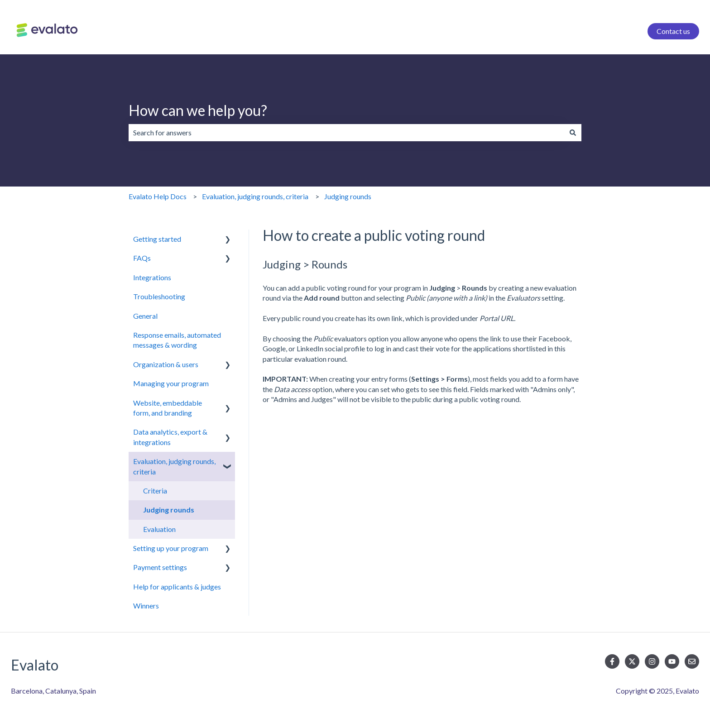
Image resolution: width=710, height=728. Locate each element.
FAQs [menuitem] (142, 258)
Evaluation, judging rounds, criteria (255, 196)
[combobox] (346, 133)
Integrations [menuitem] (152, 277)
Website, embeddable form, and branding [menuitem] (168, 408)
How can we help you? (198, 110)
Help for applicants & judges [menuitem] (177, 587)
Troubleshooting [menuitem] (159, 296)
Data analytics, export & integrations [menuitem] (170, 437)
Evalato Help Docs (158, 196)
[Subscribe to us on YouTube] (672, 661)
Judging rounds (348, 196)
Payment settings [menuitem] (160, 567)
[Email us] (692, 661)
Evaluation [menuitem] (159, 529)
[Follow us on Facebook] (612, 661)
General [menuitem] (145, 316)
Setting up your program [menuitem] (171, 548)
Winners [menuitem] (146, 606)
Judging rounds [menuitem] (169, 510)
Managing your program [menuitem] (171, 383)
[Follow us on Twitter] (632, 661)
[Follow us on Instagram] (652, 661)
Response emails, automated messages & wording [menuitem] (177, 340)
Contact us (673, 31)
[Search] (573, 133)
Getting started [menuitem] (157, 239)
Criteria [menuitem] (155, 491)
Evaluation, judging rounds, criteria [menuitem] (174, 466)
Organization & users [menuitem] (166, 364)
